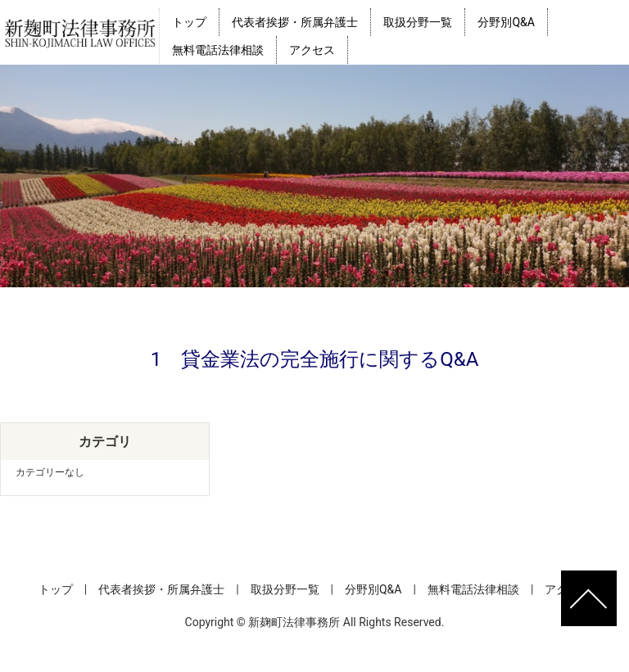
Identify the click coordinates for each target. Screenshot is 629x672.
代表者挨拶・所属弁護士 (295, 22)
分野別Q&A (506, 22)
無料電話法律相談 (218, 50)
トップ (189, 22)
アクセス (312, 50)
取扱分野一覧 (418, 22)
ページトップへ (589, 598)
